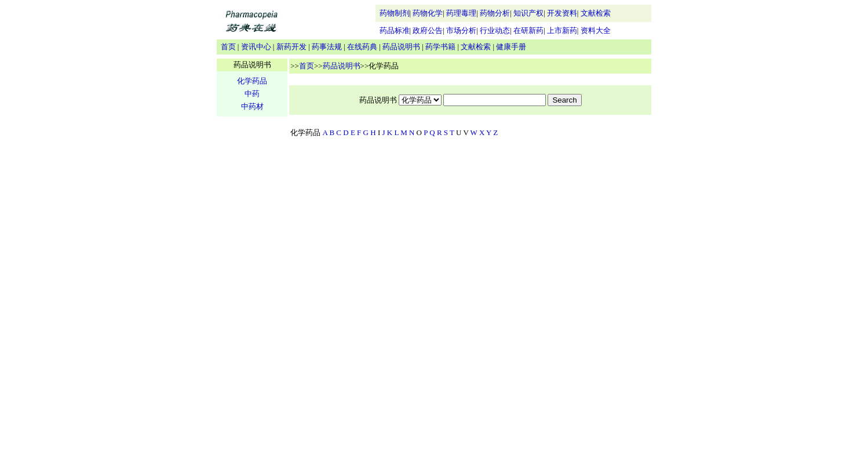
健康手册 (511, 47)
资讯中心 (256, 47)
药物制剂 (395, 13)
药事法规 (327, 47)
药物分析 (495, 13)
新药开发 (291, 47)
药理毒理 (461, 13)
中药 (252, 94)
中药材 (252, 106)
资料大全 (596, 30)
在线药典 (362, 47)
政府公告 (428, 30)
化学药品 (252, 81)
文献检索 (596, 13)
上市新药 (562, 30)
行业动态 (495, 30)
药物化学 (428, 13)
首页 (228, 47)
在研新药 (528, 30)
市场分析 (461, 30)
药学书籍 (440, 47)
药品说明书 (401, 47)
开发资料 (562, 13)
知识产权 (528, 13)
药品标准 (395, 30)
